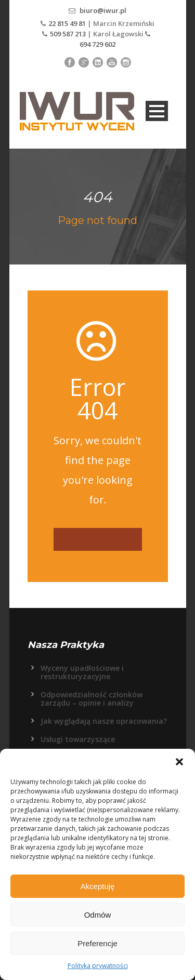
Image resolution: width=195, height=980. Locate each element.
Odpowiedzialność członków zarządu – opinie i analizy (92, 699)
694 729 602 (97, 44)
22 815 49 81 (68, 23)
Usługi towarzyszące (78, 739)
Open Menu (157, 111)
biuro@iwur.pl (103, 10)
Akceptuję (98, 886)
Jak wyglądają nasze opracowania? (104, 721)
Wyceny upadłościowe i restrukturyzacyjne (82, 672)
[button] (179, 762)
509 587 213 (68, 34)
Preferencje (97, 943)
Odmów (98, 915)
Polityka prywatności (98, 966)
